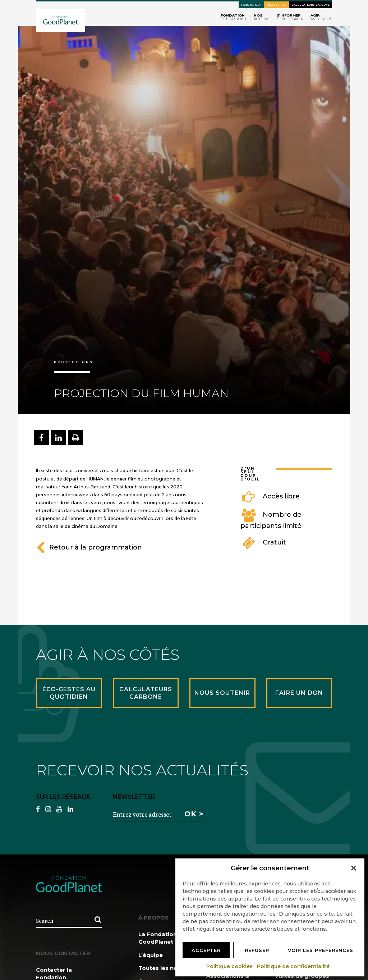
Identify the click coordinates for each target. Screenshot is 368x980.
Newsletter (277, 5)
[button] (354, 868)
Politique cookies (230, 966)
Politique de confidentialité (294, 966)
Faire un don (251, 5)
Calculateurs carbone (310, 5)
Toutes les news (162, 968)
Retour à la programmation (89, 547)
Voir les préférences (321, 950)
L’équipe (151, 955)
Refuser (257, 950)
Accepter (206, 950)
